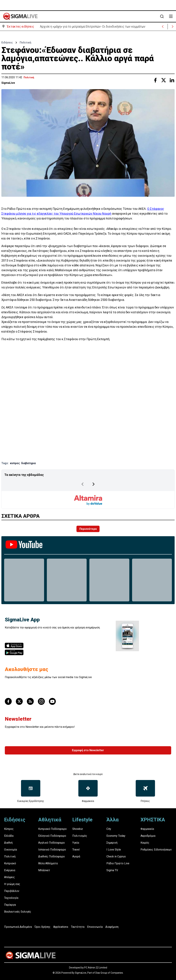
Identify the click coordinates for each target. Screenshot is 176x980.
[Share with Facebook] (155, 80)
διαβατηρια (28, 463)
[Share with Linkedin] (172, 80)
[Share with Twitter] (164, 80)
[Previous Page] (82, 484)
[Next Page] (94, 484)
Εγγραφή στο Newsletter (88, 750)
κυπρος (15, 463)
